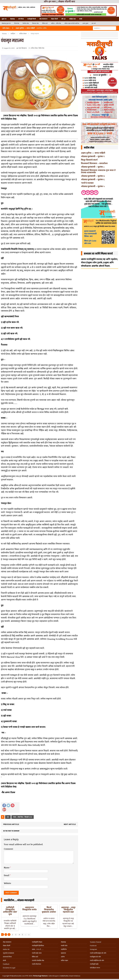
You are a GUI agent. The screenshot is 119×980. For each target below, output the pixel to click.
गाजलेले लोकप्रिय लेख (38, 960)
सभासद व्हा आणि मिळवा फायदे (98, 254)
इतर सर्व (94, 23)
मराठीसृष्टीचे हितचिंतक (38, 946)
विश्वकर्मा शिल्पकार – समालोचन (94, 163)
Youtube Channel (96, 942)
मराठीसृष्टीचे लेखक (37, 942)
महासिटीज (64, 949)
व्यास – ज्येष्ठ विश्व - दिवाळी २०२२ (23, 817)
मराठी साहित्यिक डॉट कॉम (97, 960)
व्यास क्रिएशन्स (22, 48)
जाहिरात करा (72, 19)
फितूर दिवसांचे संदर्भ (89, 160)
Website (7, 883)
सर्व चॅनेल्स (21, 19)
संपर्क (81, 19)
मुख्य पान (4, 19)
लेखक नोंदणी (54, 19)
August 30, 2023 (9, 48)
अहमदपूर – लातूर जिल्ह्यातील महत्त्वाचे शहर (68, 910)
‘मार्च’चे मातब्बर (87, 183)
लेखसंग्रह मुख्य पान (6, 23)
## (8, 817)
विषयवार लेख (35, 23)
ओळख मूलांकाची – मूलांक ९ (93, 156)
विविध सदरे (45, 23)
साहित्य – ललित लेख (56, 23)
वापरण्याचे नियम (7, 957)
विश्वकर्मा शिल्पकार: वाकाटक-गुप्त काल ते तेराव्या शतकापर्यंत (98, 171)
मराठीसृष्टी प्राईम (94, 964)
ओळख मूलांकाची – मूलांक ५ (93, 186)
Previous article (11, 824)
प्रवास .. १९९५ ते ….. (38, 949)
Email (7, 875)
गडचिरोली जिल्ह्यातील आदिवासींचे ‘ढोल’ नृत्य (10, 911)
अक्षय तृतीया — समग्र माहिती (93, 153)
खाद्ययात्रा (63, 953)
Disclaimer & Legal (9, 968)
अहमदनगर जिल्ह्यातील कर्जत (29, 908)
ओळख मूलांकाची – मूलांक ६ (93, 179)
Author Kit (6, 949)
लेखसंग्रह (12, 19)
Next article (70, 824)
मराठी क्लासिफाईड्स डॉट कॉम (98, 953)
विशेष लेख (17, 23)
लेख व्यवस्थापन (43, 19)
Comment (8, 849)
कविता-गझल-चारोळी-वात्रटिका (72, 23)
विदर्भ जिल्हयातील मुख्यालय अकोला (49, 910)
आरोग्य (63, 957)
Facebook (93, 946)
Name (7, 868)
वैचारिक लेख (26, 23)
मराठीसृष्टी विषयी (32, 19)
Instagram (93, 949)
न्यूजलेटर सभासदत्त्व (8, 953)
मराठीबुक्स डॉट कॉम (95, 957)
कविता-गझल (64, 960)
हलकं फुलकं (85, 23)
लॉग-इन (63, 19)
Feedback (6, 964)
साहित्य (13, 34)
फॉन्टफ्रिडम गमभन (95, 968)
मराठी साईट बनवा (37, 953)
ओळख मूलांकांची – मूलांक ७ (93, 176)
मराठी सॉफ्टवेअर (36, 964)
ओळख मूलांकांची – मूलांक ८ (93, 167)
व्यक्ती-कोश (64, 946)
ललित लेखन (34, 48)
